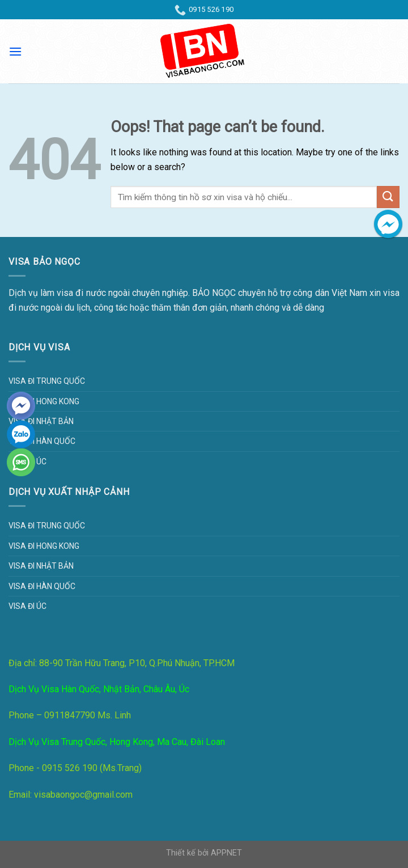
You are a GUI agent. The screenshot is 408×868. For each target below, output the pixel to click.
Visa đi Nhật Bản (41, 421)
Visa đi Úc (27, 606)
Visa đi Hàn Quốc (42, 441)
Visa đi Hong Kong (44, 401)
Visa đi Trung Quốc (47, 381)
